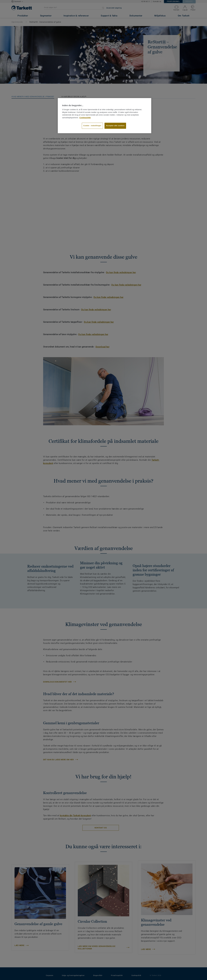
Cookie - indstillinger (92, 126)
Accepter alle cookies (115, 126)
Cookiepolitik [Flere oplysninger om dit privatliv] (85, 118)
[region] (105, 116)
